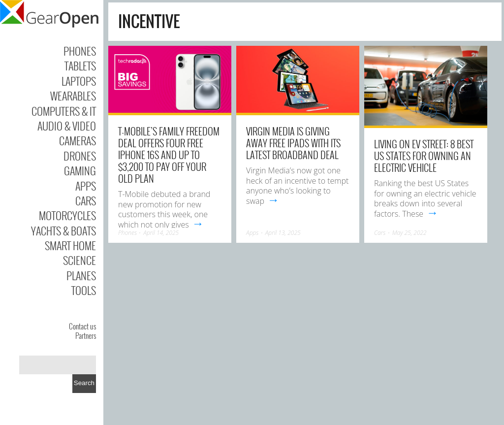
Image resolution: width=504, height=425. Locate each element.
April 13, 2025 (283, 233)
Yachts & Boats (63, 230)
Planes (81, 275)
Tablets (80, 65)
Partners (86, 335)
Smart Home (70, 245)
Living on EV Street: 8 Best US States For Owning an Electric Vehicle (424, 156)
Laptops (79, 81)
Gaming (80, 170)
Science (79, 260)
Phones (80, 51)
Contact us (82, 326)
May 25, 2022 (409, 233)
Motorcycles (67, 215)
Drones (80, 156)
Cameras (78, 140)
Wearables (73, 96)
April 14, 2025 (161, 233)
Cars (86, 200)
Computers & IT (64, 111)
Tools (84, 290)
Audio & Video (67, 126)
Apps (86, 186)
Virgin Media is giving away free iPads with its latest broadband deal (293, 143)
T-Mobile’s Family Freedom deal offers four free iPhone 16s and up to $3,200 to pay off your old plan (169, 155)
